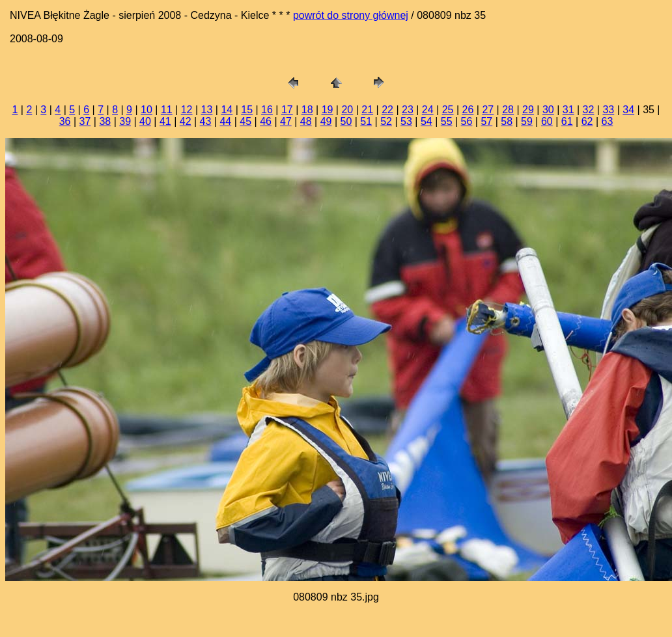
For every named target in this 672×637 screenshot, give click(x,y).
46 (266, 121)
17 (287, 110)
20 (347, 110)
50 (346, 121)
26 (468, 110)
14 (227, 110)
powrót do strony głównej (351, 15)
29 (528, 110)
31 (568, 110)
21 (367, 110)
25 (448, 110)
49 (326, 121)
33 (608, 110)
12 (187, 110)
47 (286, 121)
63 (607, 121)
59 (527, 121)
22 (387, 110)
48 (306, 121)
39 (125, 121)
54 (427, 121)
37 (85, 121)
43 (206, 121)
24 (428, 110)
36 (65, 121)
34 (628, 110)
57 (486, 121)
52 (386, 121)
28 (508, 110)
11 (167, 110)
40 (145, 121)
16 (267, 110)
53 (406, 121)
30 (548, 110)
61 (567, 121)
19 (328, 110)
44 (225, 121)
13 (207, 110)
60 (547, 121)
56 (467, 121)
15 (247, 110)
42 (186, 121)
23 (408, 110)
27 (488, 110)
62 (587, 121)
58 (507, 121)
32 (589, 110)
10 (147, 110)
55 (447, 121)
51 (366, 121)
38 (105, 121)
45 (245, 121)
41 (165, 121)
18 (307, 110)
